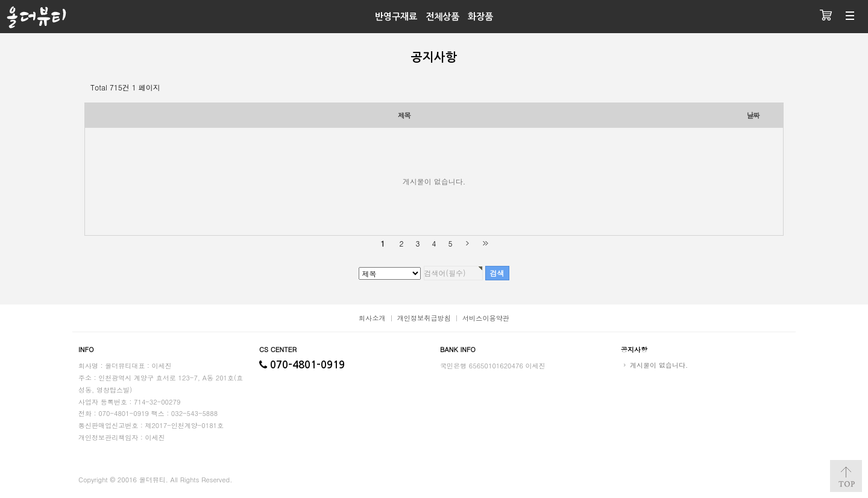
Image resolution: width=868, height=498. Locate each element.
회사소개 (372, 318)
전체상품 (442, 17)
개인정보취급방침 (424, 318)
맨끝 (485, 243)
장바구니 (826, 17)
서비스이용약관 (486, 318)
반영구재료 (396, 17)
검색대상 (0, 0)
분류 (850, 17)
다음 (467, 243)
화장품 (480, 17)
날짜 (753, 115)
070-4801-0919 (302, 365)
